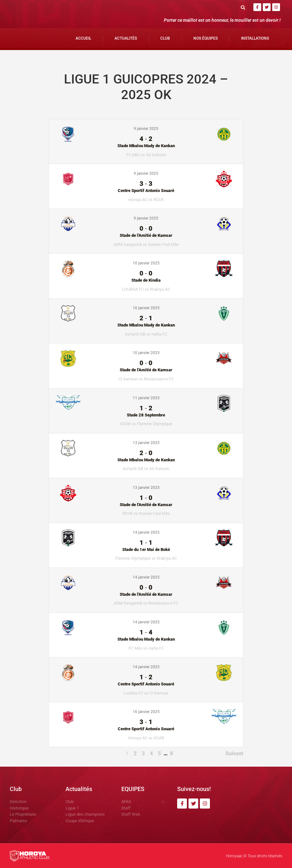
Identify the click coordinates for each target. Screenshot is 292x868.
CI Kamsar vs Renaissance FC (146, 379)
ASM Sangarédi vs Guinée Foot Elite (146, 244)
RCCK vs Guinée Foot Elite (146, 513)
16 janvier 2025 (146, 712)
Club (165, 38)
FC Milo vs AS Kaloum (146, 155)
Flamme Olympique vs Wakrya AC (146, 558)
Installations (255, 38)
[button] (243, 7)
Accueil (83, 38)
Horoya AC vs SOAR (146, 738)
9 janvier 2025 (146, 129)
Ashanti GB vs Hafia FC (146, 334)
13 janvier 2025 (146, 443)
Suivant (234, 753)
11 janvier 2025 (146, 398)
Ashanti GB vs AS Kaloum (146, 469)
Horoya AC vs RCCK (146, 200)
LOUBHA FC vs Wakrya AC (146, 289)
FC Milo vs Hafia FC (146, 648)
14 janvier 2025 (146, 532)
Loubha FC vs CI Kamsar (146, 693)
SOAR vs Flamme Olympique (146, 424)
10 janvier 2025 (146, 263)
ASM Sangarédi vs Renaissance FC (146, 603)
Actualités (126, 38)
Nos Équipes (206, 38)
